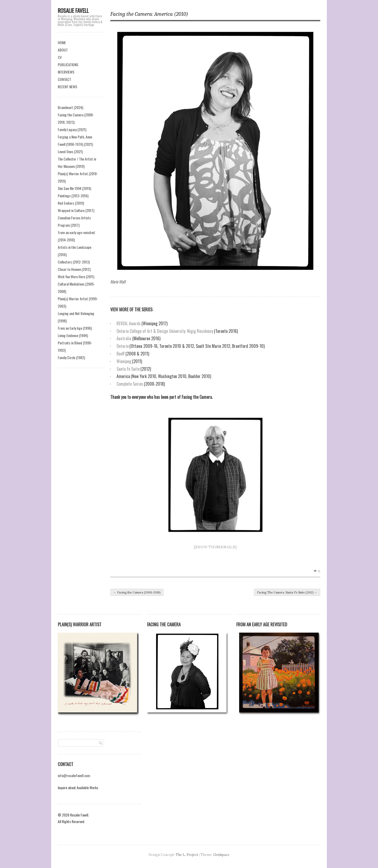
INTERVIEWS (66, 72)
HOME (62, 42)
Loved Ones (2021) (70, 151)
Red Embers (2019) (71, 203)
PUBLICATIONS (68, 64)
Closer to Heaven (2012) (74, 269)
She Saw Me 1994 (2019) (74, 188)
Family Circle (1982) (71, 357)
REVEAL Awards (129, 323)
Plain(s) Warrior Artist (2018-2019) (78, 177)
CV (60, 57)
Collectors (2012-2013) (74, 262)
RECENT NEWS (67, 87)
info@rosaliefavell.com (74, 775)
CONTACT (64, 79)
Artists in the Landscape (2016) (75, 251)
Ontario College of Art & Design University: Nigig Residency (165, 331)
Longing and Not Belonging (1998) (76, 317)
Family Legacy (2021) (72, 129)
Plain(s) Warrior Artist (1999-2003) (78, 302)
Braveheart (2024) (70, 107)
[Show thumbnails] (215, 547)
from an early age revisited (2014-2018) (76, 236)
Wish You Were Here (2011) (76, 277)
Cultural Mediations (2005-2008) (76, 288)
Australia (124, 338)
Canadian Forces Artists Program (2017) (74, 221)
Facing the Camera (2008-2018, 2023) (76, 118)
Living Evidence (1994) (73, 335)
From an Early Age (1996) (75, 328)
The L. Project (187, 855)
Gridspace (221, 855)
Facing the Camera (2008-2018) (137, 592)
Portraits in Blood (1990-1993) (75, 346)
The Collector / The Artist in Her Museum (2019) (77, 162)
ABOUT (63, 50)
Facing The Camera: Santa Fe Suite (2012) (287, 592)
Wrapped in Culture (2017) (76, 210)
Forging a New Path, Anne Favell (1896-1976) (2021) (75, 140)
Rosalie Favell (73, 10)
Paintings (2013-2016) (73, 196)
